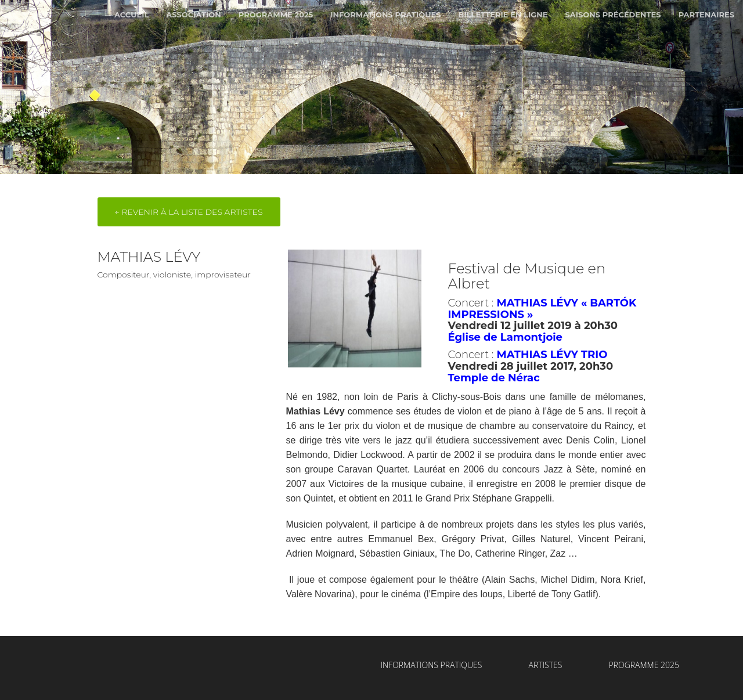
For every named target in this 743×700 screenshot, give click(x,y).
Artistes (545, 665)
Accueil (131, 15)
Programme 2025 (276, 15)
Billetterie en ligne (503, 15)
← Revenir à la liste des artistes (189, 212)
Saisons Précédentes (613, 15)
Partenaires (706, 15)
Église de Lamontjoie (505, 337)
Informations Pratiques (385, 15)
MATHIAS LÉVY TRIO (552, 355)
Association (193, 15)
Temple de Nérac (493, 378)
